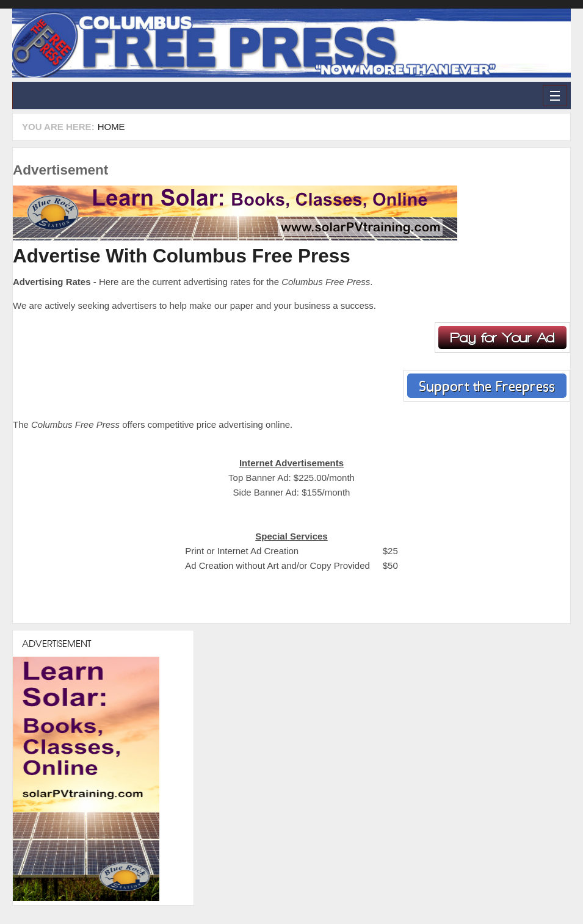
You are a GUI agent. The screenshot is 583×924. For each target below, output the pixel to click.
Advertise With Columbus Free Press (182, 256)
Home (111, 127)
